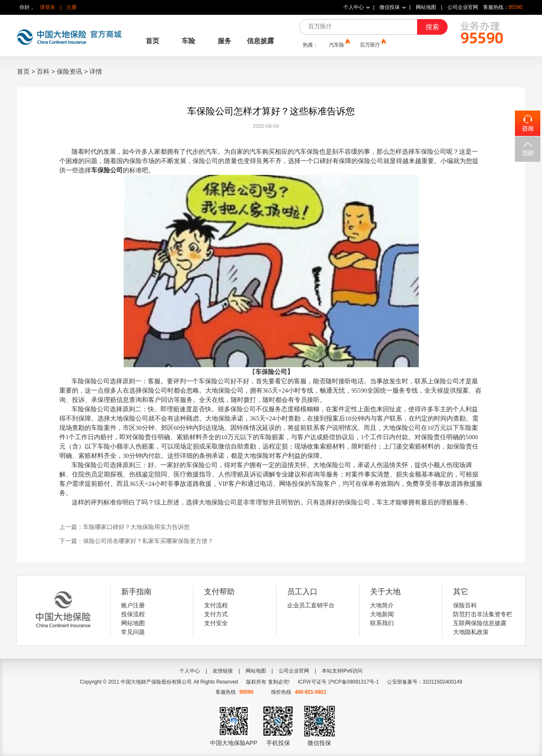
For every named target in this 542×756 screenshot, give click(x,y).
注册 (72, 7)
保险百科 (465, 605)
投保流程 (133, 614)
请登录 (47, 7)
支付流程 (216, 605)
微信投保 (390, 7)
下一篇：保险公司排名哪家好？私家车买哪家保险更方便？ (136, 541)
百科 (43, 71)
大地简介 (382, 605)
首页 (152, 41)
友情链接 (223, 671)
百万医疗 (372, 44)
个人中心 (354, 7)
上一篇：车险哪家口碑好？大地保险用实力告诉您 (124, 527)
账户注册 (133, 605)
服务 (224, 41)
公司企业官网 (463, 7)
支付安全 (216, 623)
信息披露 (260, 41)
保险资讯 (69, 71)
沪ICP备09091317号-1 (354, 682)
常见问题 (133, 632)
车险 (188, 41)
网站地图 (426, 7)
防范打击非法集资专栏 (483, 614)
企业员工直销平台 (311, 605)
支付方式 (216, 614)
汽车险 (339, 44)
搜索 (432, 27)
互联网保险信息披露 (480, 623)
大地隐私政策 (471, 632)
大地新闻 (382, 614)
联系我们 (382, 623)
